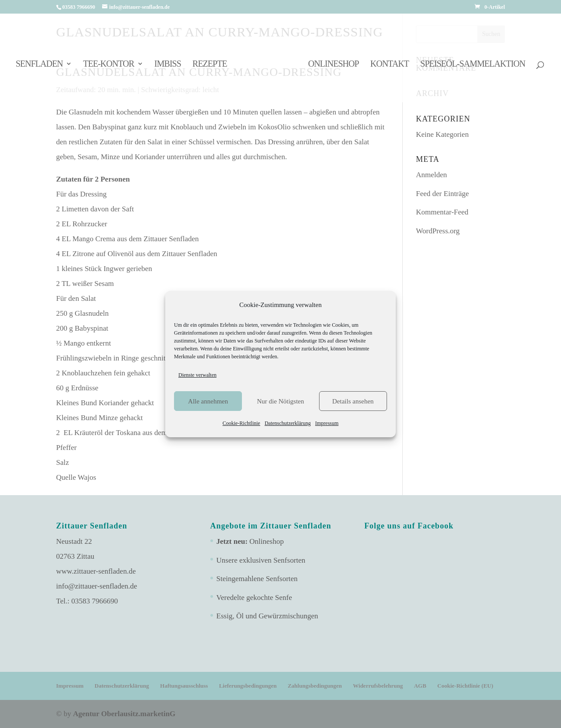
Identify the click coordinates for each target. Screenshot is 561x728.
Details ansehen (353, 401)
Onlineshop (334, 64)
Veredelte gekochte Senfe (254, 598)
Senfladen (39, 64)
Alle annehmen (208, 401)
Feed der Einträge (442, 194)
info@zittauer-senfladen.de (97, 586)
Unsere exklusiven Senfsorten (261, 560)
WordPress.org (438, 231)
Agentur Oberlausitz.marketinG (124, 714)
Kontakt (390, 64)
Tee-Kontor (109, 64)
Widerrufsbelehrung (378, 686)
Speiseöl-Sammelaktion (473, 64)
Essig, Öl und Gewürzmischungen (267, 616)
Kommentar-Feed (442, 212)
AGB (420, 686)
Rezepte (210, 64)
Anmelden (431, 175)
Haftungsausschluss (184, 686)
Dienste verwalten (197, 375)
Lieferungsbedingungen (248, 686)
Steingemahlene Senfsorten (257, 579)
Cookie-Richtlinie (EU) (465, 686)
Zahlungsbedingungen (315, 686)
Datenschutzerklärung (288, 423)
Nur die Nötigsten (280, 401)
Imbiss (168, 64)
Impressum (327, 423)
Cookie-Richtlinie (241, 423)
